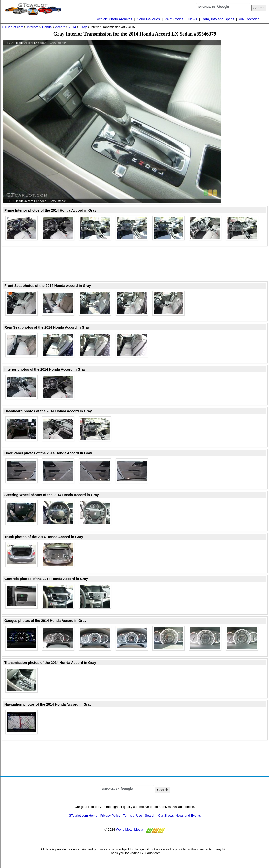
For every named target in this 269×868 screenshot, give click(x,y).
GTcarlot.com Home (83, 816)
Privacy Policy (110, 816)
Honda (47, 27)
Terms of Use (133, 816)
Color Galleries (148, 19)
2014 (73, 27)
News (193, 19)
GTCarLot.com (13, 27)
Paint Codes (174, 19)
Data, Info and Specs (218, 19)
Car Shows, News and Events (179, 816)
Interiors (33, 27)
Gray (83, 27)
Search (150, 816)
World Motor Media (130, 829)
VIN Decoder (249, 19)
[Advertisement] (248, 114)
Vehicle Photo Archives (114, 19)
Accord (60, 27)
